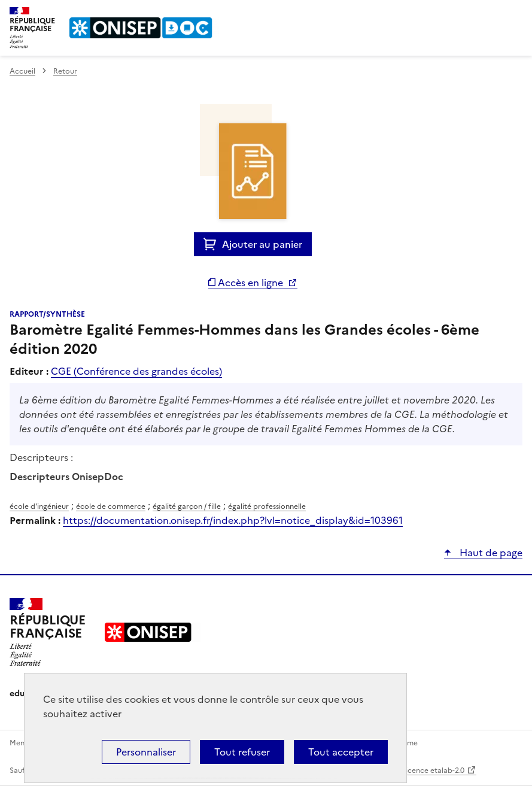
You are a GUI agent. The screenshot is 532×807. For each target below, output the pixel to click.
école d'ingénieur (39, 506)
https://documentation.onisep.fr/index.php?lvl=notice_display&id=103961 (233, 520)
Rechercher (491, 14)
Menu (515, 14)
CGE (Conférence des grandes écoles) (136, 371)
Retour (65, 71)
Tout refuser (242, 752)
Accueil (22, 71)
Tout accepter (341, 752)
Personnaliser (146, 752)
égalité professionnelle (267, 506)
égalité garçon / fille (187, 506)
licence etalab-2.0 (434, 770)
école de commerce (111, 506)
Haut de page (490, 553)
